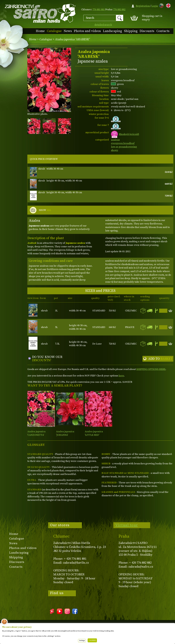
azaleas (115, 140)
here (121, 376)
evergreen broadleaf (123, 143)
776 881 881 (99, 10)
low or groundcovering (124, 147)
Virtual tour (127, 525)
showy (115, 150)
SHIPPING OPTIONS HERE (151, 369)
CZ (161, 5)
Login (155, 6)
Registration (143, 6)
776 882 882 (119, 10)
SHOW (45, 210)
